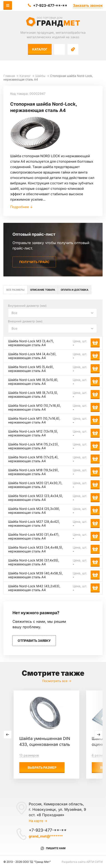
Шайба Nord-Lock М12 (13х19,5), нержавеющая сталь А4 (33, 433)
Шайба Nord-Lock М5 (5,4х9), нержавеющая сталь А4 (31, 369)
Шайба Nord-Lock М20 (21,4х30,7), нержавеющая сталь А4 (35, 485)
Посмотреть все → (57, 681)
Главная (9, 76)
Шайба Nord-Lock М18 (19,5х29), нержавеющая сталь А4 (33, 472)
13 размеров (29, 755)
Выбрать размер (42, 767)
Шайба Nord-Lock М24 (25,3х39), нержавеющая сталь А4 (34, 511)
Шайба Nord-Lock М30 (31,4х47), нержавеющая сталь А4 (34, 536)
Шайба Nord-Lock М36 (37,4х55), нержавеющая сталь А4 (34, 562)
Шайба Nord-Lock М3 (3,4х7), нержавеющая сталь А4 (31, 343)
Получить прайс (34, 262)
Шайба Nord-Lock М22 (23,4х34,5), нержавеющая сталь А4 (36, 498)
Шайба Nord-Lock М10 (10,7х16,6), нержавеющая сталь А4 (35, 407)
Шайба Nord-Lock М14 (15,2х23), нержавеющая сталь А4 (33, 446)
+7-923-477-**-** (50, 5)
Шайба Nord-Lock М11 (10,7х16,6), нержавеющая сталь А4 (34, 420)
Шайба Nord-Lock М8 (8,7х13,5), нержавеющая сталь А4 (33, 395)
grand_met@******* (46, 836)
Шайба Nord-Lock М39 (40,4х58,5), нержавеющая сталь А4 (35, 575)
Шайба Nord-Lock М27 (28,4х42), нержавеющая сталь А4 (34, 523)
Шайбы (40, 76)
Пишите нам (56, 848)
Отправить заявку (34, 641)
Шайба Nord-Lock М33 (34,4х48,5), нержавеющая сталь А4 (36, 549)
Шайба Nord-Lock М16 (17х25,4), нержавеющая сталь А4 (33, 459)
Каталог (40, 49)
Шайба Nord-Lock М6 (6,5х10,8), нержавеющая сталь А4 (33, 382)
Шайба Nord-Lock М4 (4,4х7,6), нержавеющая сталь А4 (32, 356)
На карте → (38, 821)
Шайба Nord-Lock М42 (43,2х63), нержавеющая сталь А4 (34, 588)
